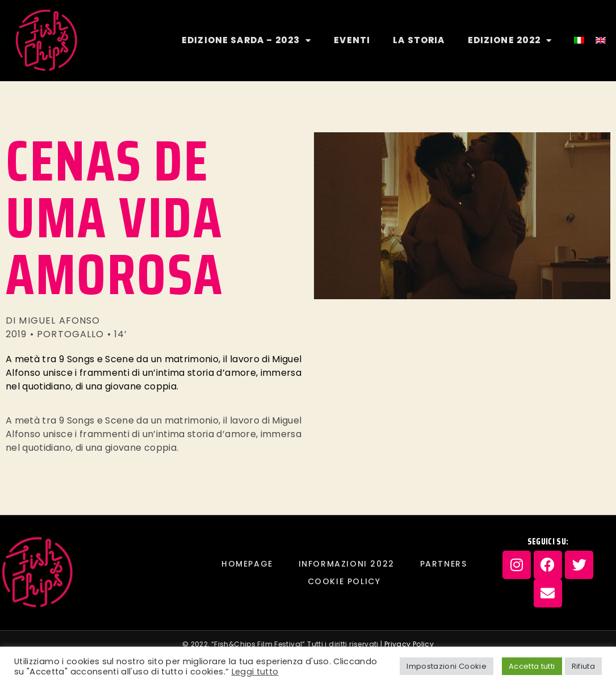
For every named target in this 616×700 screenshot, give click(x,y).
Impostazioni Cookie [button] (447, 666)
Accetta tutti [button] (532, 666)
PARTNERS (444, 564)
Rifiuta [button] (583, 666)
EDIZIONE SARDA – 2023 (246, 41)
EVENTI (352, 40)
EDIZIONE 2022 (510, 41)
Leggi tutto (255, 672)
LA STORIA (419, 40)
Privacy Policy (409, 644)
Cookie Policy (344, 581)
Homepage (247, 564)
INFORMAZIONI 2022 (347, 564)
